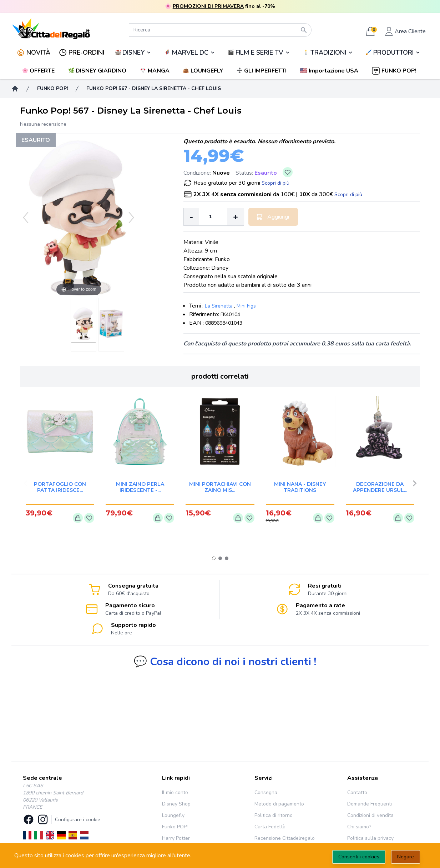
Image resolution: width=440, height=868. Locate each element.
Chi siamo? (359, 827)
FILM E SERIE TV (259, 53)
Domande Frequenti (370, 804)
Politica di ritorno (274, 815)
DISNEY (133, 53)
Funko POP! (175, 827)
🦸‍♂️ (190, 53)
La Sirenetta (219, 306)
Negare (406, 857)
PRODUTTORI (393, 53)
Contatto (357, 792)
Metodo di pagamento (279, 804)
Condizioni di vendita (370, 815)
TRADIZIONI (328, 53)
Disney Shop (176, 804)
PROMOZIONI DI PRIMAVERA (208, 6)
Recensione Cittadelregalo (285, 838)
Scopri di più (275, 183)
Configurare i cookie (78, 820)
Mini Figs (246, 306)
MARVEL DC (190, 53)
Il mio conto (175, 792)
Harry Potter (176, 838)
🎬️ (259, 53)
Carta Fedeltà (270, 827)
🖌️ (393, 53)
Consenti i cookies (359, 857)
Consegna (266, 792)
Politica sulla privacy (370, 838)
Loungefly (173, 815)
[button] (330, 71)
